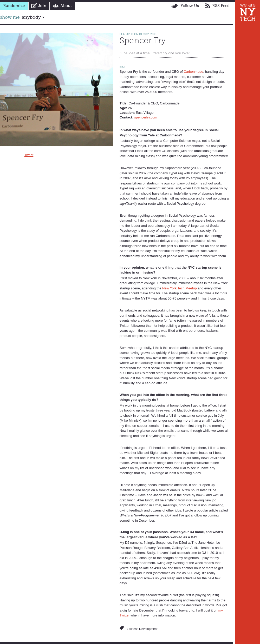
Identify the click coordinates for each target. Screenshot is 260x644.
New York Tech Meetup (180, 288)
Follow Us (190, 6)
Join (42, 6)
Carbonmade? (171, 135)
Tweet (29, 155)
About (66, 6)
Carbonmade (193, 72)
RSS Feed (221, 6)
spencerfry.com (146, 117)
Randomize (14, 6)
